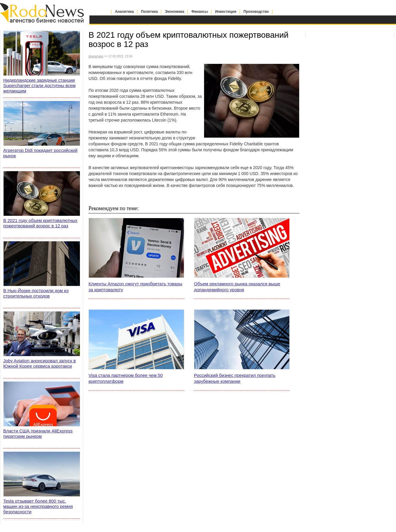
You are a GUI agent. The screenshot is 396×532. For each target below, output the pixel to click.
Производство (256, 12)
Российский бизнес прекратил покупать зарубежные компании (235, 378)
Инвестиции (226, 12)
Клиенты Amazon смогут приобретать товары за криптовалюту (135, 287)
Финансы (200, 12)
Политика (150, 12)
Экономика (175, 12)
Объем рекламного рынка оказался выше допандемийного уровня (237, 287)
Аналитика (124, 12)
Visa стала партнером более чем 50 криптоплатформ (126, 378)
